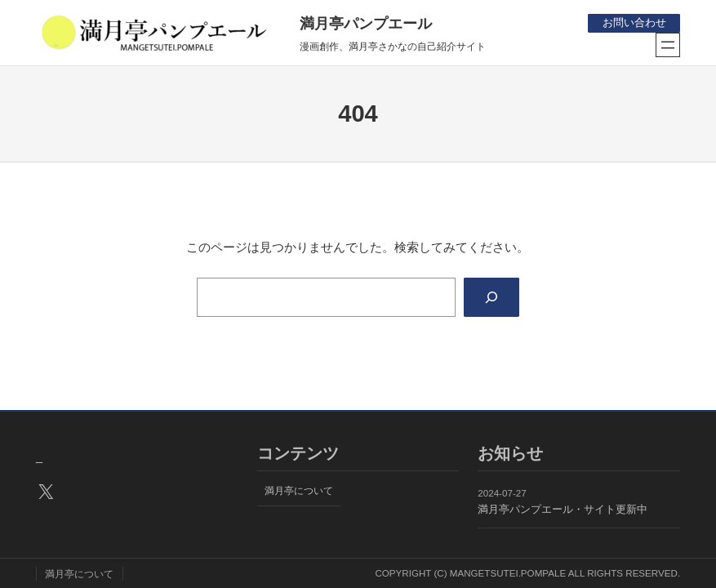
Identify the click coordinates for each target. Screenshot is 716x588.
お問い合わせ (634, 22)
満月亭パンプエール (366, 24)
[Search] (491, 297)
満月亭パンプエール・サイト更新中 (563, 509)
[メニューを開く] (668, 45)
